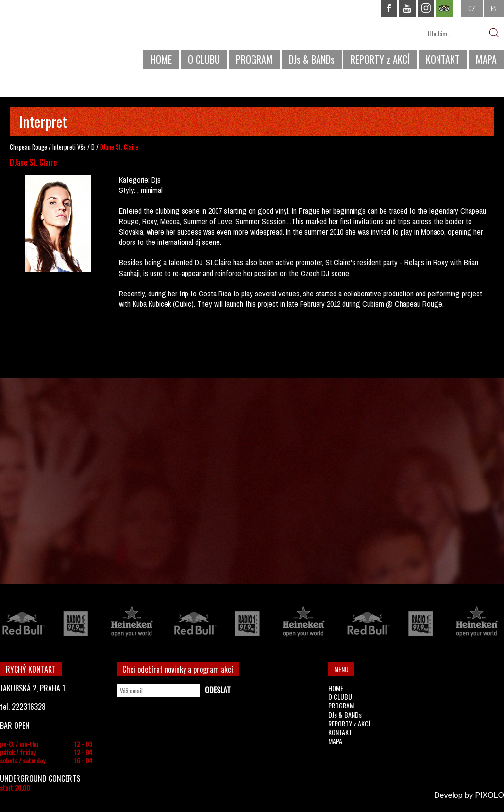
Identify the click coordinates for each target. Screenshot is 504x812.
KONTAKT (443, 59)
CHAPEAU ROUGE (53, 38)
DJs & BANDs (312, 59)
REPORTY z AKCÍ (380, 59)
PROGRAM (254, 59)
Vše (82, 147)
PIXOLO (489, 795)
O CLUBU (204, 59)
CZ (472, 8)
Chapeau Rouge (28, 147)
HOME (161, 59)
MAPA (486, 59)
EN (494, 8)
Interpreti (64, 147)
